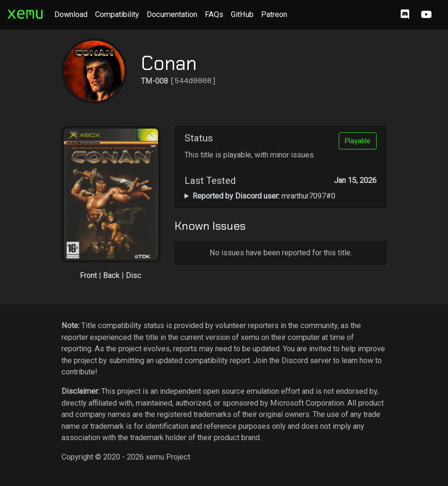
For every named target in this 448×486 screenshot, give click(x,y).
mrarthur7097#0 (264, 196)
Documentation (172, 14)
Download (71, 14)
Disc (134, 275)
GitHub (242, 14)
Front (88, 275)
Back (111, 275)
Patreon (274, 14)
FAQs (214, 14)
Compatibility (117, 14)
